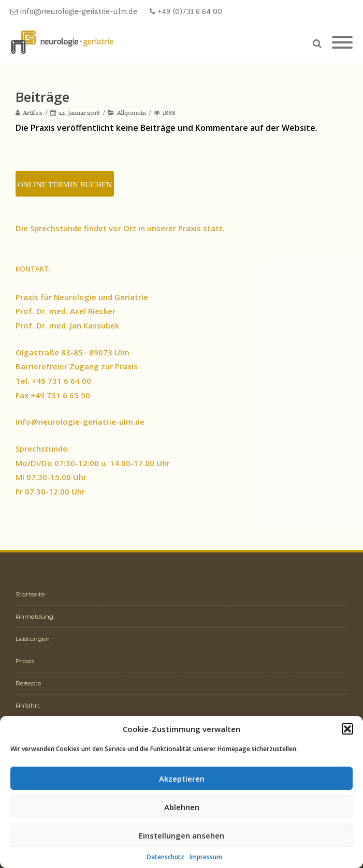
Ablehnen (182, 807)
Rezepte (28, 683)
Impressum (206, 857)
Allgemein (132, 113)
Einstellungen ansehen (181, 835)
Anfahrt (28, 705)
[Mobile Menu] (342, 43)
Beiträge (42, 97)
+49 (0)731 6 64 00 (186, 11)
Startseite (30, 594)
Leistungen (33, 639)
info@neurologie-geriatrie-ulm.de (74, 11)
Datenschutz (165, 857)
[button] (347, 729)
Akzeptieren (182, 779)
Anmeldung (34, 616)
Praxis (25, 661)
